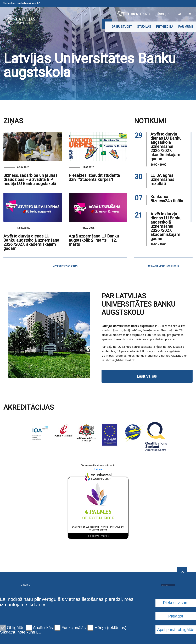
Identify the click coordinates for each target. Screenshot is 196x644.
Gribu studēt (122, 27)
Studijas (144, 27)
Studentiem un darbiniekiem (21, 3)
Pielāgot (176, 616)
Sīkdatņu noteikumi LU (21, 632)
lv (189, 14)
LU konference (134, 14)
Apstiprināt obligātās (176, 629)
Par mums (186, 27)
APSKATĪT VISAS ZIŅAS (65, 266)
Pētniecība (165, 27)
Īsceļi (164, 14)
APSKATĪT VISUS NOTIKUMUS (163, 266)
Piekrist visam (176, 603)
